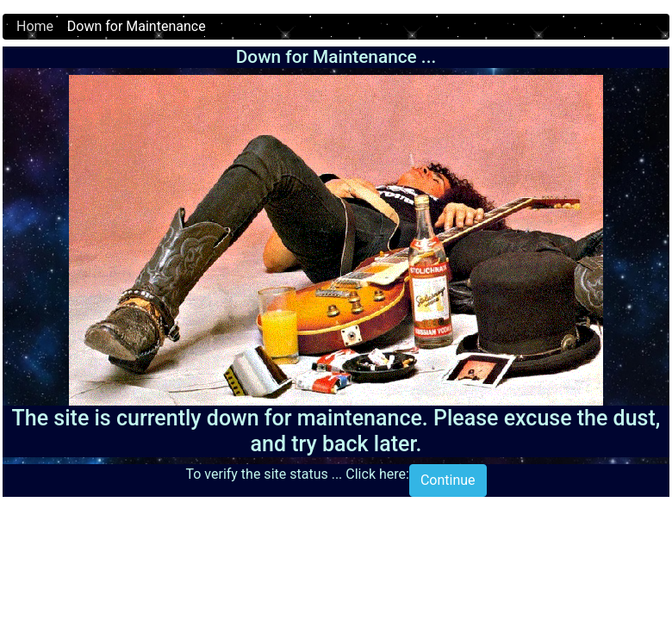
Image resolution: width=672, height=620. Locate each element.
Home (35, 26)
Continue (448, 480)
